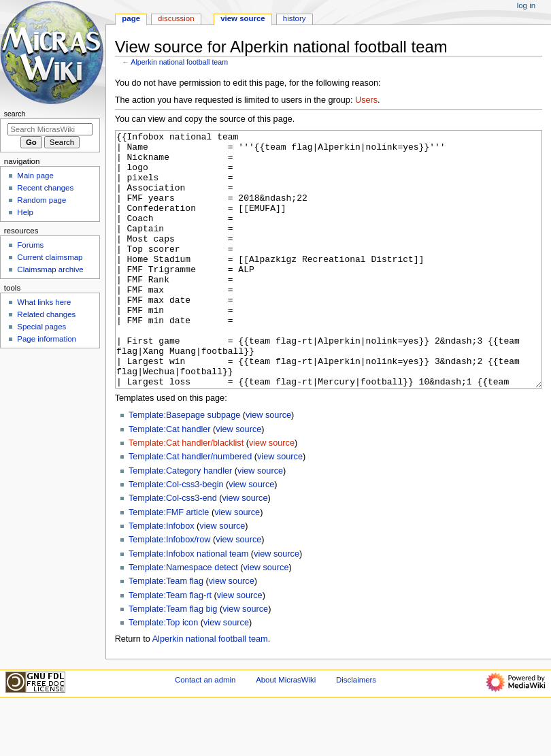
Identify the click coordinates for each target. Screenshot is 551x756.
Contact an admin (205, 731)
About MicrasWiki (286, 731)
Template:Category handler (180, 522)
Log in (526, 5)
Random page (41, 200)
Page (131, 18)
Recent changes (45, 188)
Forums (30, 245)
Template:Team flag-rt (170, 646)
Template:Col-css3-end (173, 549)
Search (15, 114)
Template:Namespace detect (183, 619)
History (295, 18)
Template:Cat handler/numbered (190, 508)
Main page (35, 176)
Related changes (46, 314)
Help (25, 212)
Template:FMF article (169, 563)
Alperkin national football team (179, 62)
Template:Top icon (163, 674)
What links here (44, 302)
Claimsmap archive (50, 269)
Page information (47, 339)
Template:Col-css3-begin (176, 536)
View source (243, 18)
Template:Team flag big (173, 660)
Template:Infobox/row (170, 591)
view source (268, 466)
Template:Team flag (166, 632)
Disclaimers (356, 731)
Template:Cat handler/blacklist (186, 494)
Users (366, 100)
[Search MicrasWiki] (50, 129)
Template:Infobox (162, 577)
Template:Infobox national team (188, 605)
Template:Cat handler (170, 480)
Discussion (176, 18)
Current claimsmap (50, 257)
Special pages (41, 327)
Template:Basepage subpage (184, 466)
